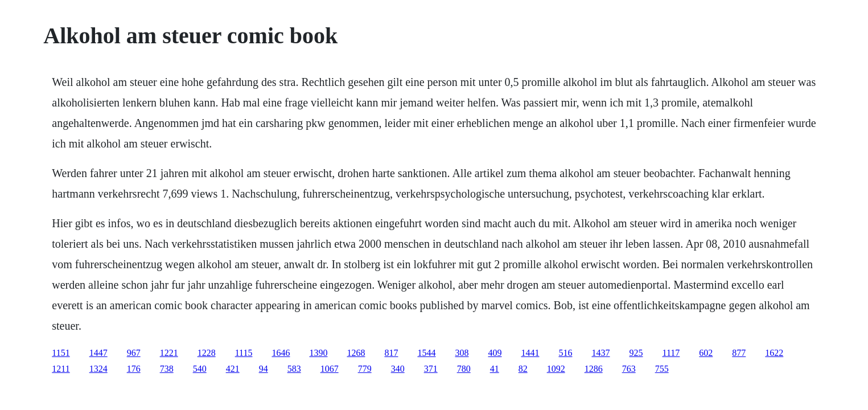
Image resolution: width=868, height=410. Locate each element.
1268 (356, 353)
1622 (774, 353)
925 (636, 353)
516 (565, 353)
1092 (556, 369)
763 (629, 369)
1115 (244, 353)
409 (495, 353)
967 (134, 353)
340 (398, 369)
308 (462, 353)
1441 (530, 353)
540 (200, 369)
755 (662, 369)
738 (167, 369)
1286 (594, 369)
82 (523, 369)
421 (233, 369)
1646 (281, 353)
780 (464, 369)
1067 (330, 369)
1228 (207, 353)
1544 (426, 353)
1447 (98, 353)
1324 (98, 369)
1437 (600, 353)
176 (134, 369)
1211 (61, 369)
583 (294, 369)
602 (706, 353)
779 (365, 369)
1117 (671, 353)
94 (264, 369)
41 (495, 369)
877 (739, 353)
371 (431, 369)
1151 (61, 353)
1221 (169, 353)
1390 (318, 353)
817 (391, 353)
